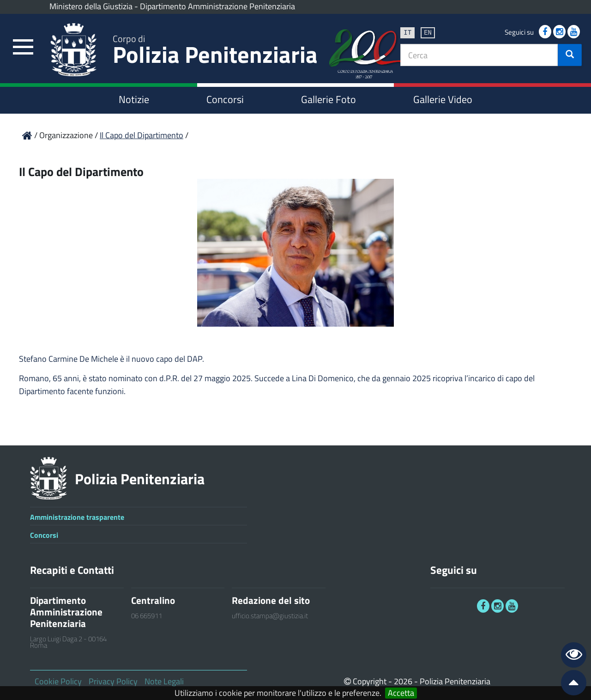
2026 (403, 681)
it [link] (407, 32)
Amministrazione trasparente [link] (77, 517)
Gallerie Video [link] (443, 99)
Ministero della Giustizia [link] (91, 6)
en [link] (428, 32)
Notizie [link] (134, 99)
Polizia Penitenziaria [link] (215, 52)
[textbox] (479, 55)
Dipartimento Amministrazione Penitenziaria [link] (217, 6)
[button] (570, 55)
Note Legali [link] (164, 681)
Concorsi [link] (225, 99)
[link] (23, 47)
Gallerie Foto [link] (329, 99)
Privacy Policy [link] (113, 681)
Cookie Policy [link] (58, 681)
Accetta (401, 693)
